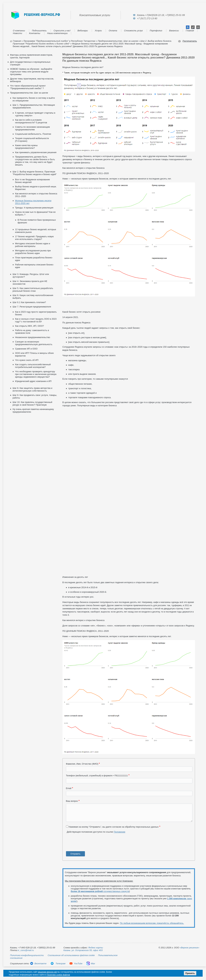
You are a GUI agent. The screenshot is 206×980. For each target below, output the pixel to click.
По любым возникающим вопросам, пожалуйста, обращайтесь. (152, 923)
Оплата (113, 31)
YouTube (76, 963)
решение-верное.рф (47, 972)
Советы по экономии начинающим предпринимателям (32, 128)
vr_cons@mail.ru (26, 950)
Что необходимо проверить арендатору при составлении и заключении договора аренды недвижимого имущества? (36, 374)
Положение (119, 832)
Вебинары (83, 31)
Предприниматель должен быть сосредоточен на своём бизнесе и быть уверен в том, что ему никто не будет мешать (35, 161)
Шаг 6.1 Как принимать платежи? (29, 302)
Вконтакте (38, 963)
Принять (190, 973)
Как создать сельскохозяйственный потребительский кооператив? (33, 366)
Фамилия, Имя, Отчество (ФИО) (82, 764)
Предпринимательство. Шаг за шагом (118, 41)
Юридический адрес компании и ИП (33, 381)
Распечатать (190, 41)
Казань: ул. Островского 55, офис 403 (83, 950)
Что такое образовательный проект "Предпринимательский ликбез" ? (28, 87)
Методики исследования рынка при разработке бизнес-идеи (33, 252)
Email (69, 788)
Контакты (35, 33)
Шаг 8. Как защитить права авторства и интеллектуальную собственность (32, 389)
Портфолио (156, 31)
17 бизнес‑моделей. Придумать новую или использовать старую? (34, 238)
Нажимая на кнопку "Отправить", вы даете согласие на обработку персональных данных (114, 827)
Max (91, 963)
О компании (19, 31)
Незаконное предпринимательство (33, 337)
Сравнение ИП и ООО (26, 349)
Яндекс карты (96, 948)
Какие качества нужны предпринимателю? (26, 147)
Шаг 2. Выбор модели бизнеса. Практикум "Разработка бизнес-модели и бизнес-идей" (35, 173)
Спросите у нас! (62, 31)
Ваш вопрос (72, 801)
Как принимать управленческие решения (36, 152)
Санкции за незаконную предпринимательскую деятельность (34, 343)
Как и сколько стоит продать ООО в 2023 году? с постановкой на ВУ (36, 320)
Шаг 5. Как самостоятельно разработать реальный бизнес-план (33, 290)
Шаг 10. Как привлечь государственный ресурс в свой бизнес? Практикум (32, 403)
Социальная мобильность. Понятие (33, 134)
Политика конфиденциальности (27, 955)
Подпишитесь (39, 31)
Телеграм (58, 963)
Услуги (98, 31)
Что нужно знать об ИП (27, 360)
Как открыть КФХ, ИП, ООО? (29, 326)
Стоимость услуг (133, 31)
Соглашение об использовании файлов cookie (71, 955)
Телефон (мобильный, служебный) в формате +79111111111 (97, 776)
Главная (190, 31)
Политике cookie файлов (58, 975)
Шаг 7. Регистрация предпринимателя (32, 307)
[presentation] (91, 843)
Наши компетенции (57, 33)
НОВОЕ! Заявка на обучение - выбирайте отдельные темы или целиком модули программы (31, 72)
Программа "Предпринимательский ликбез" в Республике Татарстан (59, 41)
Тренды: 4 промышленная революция (34, 208)
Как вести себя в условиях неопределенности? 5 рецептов (31, 121)
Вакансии (174, 31)
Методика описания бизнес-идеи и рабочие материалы (33, 245)
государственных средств (100, 891)
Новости (18, 33)
